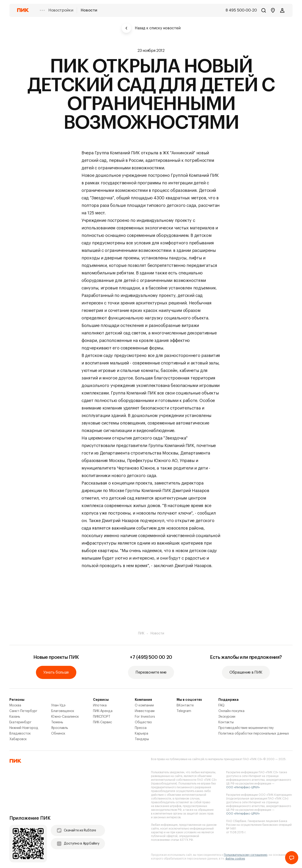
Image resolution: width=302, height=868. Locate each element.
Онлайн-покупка (231, 711)
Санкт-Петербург (23, 711)
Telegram (184, 711)
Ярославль (60, 728)
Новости (89, 10)
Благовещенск (63, 711)
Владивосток (20, 734)
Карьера (141, 734)
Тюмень (57, 722)
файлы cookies (235, 859)
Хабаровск (18, 739)
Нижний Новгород (24, 728)
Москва (15, 705)
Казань (15, 717)
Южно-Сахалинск (65, 717)
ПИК (141, 633)
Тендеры (142, 739)
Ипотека (100, 705)
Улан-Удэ (58, 705)
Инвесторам (145, 711)
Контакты (226, 722)
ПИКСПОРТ (102, 717)
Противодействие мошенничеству (246, 728)
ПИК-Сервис (103, 722)
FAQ (221, 705)
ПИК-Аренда (103, 711)
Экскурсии (227, 717)
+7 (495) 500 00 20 (151, 657)
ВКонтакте (185, 705)
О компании (144, 705)
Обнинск (58, 734)
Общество (143, 722)
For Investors (145, 717)
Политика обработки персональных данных (254, 734)
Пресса (141, 728)
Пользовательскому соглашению (246, 855)
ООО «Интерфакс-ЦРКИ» (243, 787)
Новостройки (61, 10)
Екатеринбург (20, 722)
